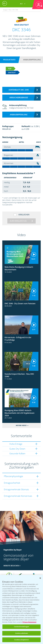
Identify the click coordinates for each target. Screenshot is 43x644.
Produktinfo (9, 60)
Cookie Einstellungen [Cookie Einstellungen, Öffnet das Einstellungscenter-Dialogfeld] (21, 627)
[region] (21, 609)
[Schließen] (40, 578)
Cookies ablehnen (21, 633)
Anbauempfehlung (32, 60)
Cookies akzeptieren (21, 640)
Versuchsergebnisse (19, 98)
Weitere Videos (21, 425)
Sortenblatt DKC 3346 (19, 90)
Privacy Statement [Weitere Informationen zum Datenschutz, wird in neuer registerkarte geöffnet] (29, 622)
